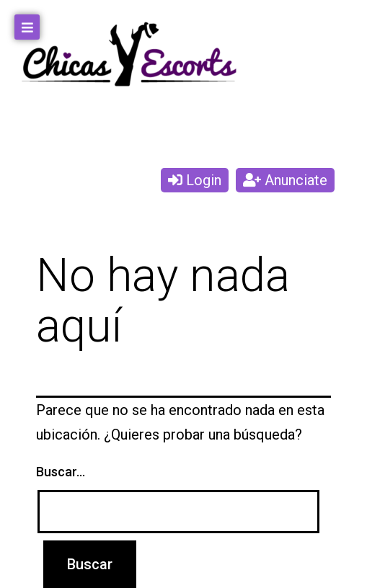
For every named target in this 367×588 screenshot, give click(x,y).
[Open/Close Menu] (27, 27)
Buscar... (61, 472)
